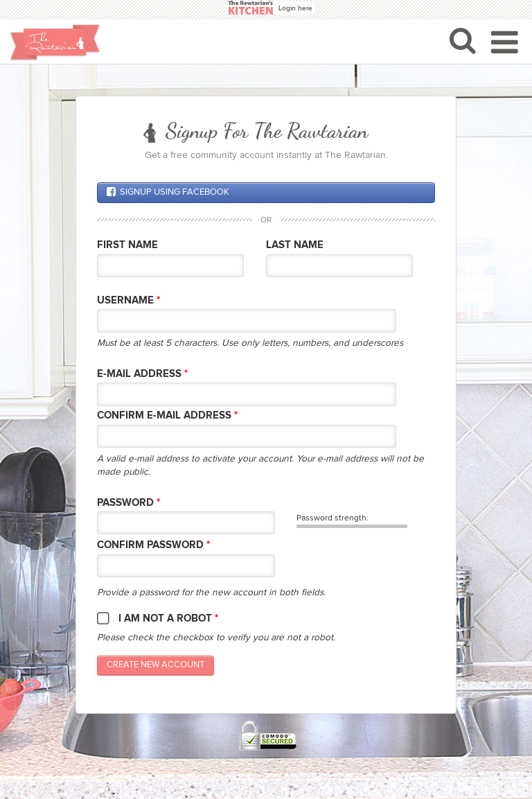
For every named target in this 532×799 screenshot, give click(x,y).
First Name (127, 245)
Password (128, 503)
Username (128, 300)
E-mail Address (142, 374)
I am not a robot (168, 618)
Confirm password (153, 545)
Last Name (295, 245)
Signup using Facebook (168, 192)
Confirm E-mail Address (167, 415)
